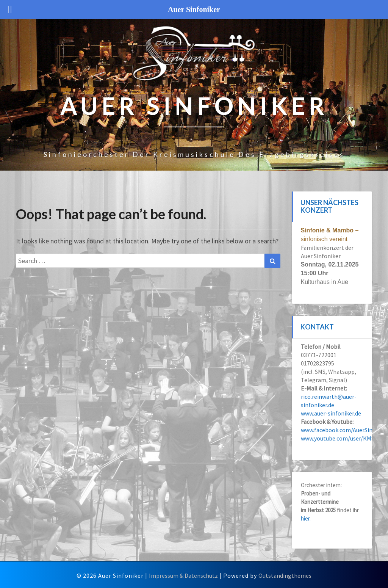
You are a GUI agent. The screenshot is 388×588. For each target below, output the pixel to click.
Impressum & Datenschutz (183, 575)
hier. (306, 518)
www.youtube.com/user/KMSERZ (343, 438)
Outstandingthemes (285, 575)
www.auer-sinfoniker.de (331, 413)
